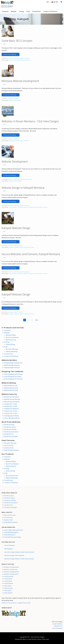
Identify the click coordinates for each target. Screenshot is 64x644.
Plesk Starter (8, 586)
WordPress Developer (11, 436)
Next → (37, 320)
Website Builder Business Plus (13, 363)
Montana (16, 58)
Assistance (5, 11)
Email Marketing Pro (10, 535)
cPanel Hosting (10, 344)
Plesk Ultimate (8, 593)
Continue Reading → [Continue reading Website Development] (11, 175)
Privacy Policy (27, 603)
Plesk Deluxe (8, 590)
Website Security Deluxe (12, 397)
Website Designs (24, 205)
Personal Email (9, 445)
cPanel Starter (8, 579)
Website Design (18, 246)
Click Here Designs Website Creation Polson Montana (19, 552)
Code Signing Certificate (11, 416)
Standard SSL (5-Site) (11, 406)
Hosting (21, 11)
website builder (24, 141)
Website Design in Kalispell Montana (23, 188)
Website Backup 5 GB (11, 386)
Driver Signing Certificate (12, 418)
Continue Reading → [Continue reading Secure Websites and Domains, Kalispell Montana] (11, 268)
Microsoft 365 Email (12, 349)
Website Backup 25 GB (11, 388)
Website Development (15, 100)
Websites (14, 11)
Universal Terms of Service (9, 603)
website (26, 207)
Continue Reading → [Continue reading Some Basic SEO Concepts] (11, 54)
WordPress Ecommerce (11, 432)
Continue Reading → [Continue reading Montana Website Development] (11, 95)
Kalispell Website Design (16, 228)
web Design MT (9, 549)
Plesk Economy (8, 588)
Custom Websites (57, 624)
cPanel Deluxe (8, 581)
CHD (4, 44)
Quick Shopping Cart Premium (13, 379)
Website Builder (24, 58)
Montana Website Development (20, 81)
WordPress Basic (9, 425)
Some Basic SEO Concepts (17, 41)
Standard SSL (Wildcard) (11, 409)
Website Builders (11, 335)
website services (26, 60)
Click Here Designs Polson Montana (14, 555)
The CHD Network (9, 545)
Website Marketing (12, 352)
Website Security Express (12, 402)
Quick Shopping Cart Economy (13, 374)
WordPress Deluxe (10, 427)
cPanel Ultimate (9, 583)
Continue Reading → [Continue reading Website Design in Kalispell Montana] (11, 201)
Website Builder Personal (12, 368)
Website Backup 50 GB (11, 390)
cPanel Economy (9, 576)
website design (43, 207)
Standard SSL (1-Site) (11, 404)
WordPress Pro (9, 434)
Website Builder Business (12, 365)
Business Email (9, 448)
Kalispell (11, 58)
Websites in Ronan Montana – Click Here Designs (30, 121)
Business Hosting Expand (11, 572)
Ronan (17, 141)
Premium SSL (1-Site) (11, 413)
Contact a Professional (50, 11)
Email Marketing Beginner (11, 532)
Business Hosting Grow (11, 569)
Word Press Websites (12, 337)
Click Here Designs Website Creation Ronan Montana (19, 559)
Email (28, 11)
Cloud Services (37, 11)
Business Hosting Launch (11, 574)
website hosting (29, 247)
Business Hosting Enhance (12, 567)
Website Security (11, 340)
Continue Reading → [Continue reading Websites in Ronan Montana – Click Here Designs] (11, 135)
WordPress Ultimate (10, 429)
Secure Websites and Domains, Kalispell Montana (31, 254)
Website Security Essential (12, 399)
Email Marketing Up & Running (13, 537)
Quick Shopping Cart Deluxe (13, 377)
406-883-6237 (58, 626)
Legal (20, 603)
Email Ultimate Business (12, 450)
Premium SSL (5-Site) (11, 411)
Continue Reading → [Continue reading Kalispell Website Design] (11, 242)
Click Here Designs (7, 6)
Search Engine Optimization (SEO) (14, 530)
